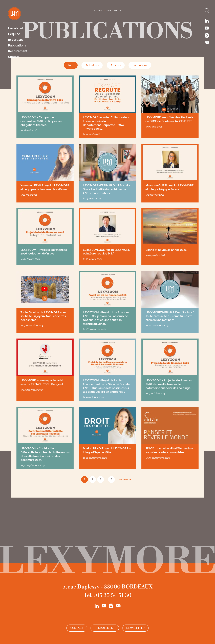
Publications (17, 45)
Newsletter (135, 628)
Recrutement (18, 51)
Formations (140, 65)
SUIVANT (123, 479)
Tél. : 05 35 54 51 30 (108, 595)
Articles (116, 65)
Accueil (98, 11)
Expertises (16, 40)
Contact (14, 57)
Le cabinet (16, 28)
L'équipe (14, 34)
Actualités (92, 65)
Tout (71, 65)
